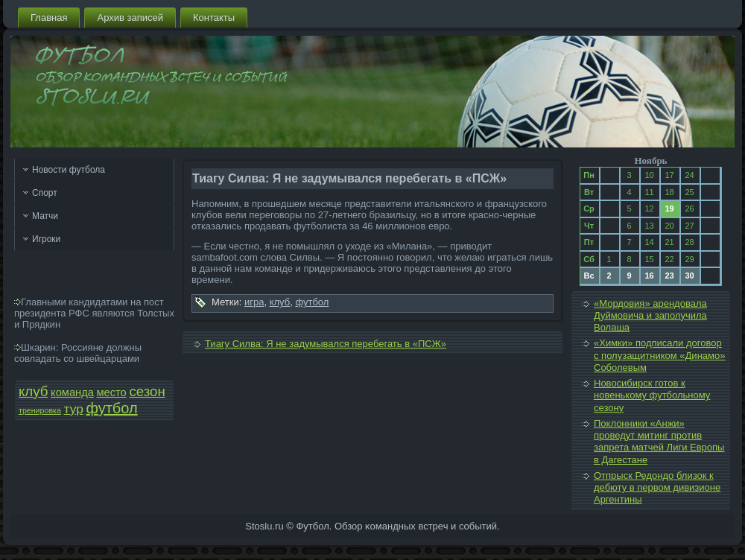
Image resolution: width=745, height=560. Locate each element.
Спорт (45, 193)
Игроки (46, 239)
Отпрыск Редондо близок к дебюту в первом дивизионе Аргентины (657, 488)
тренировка (40, 410)
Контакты (214, 17)
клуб (33, 391)
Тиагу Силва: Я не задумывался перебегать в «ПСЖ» (326, 344)
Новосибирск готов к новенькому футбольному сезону (652, 395)
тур (74, 409)
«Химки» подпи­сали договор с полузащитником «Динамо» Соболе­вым (659, 355)
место (112, 392)
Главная (49, 17)
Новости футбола (69, 170)
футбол (111, 408)
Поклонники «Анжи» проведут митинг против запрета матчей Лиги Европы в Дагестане (659, 442)
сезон (147, 391)
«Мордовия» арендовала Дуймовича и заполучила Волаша (650, 316)
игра (254, 302)
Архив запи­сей (130, 17)
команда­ (72, 392)
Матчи (45, 216)
